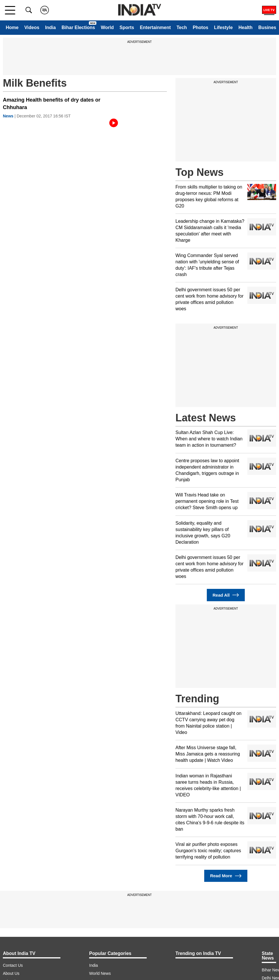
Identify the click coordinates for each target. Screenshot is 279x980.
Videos (32, 27)
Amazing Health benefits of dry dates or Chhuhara (52, 104)
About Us (11, 973)
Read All (226, 595)
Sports (127, 27)
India (50, 27)
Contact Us (13, 965)
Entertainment (155, 27)
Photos (200, 27)
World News (100, 973)
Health (245, 27)
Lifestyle (223, 27)
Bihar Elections (78, 27)
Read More (226, 876)
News (8, 116)
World (107, 27)
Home (12, 27)
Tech (182, 27)
